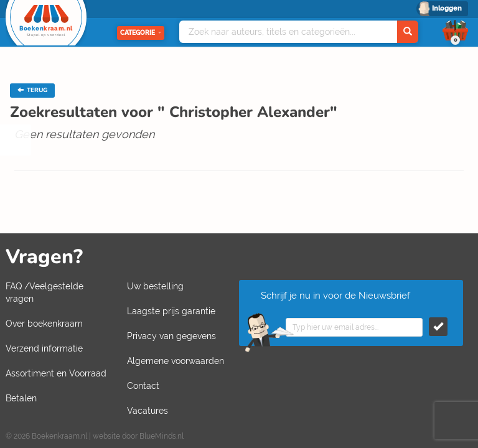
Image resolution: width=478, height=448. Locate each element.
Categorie (141, 33)
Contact (143, 386)
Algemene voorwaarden (176, 361)
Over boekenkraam (44, 324)
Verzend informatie (44, 348)
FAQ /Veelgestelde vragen (45, 292)
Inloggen (447, 8)
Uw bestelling (155, 286)
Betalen (21, 398)
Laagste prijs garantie (171, 311)
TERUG (32, 90)
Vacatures (148, 411)
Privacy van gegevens (171, 336)
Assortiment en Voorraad (56, 373)
